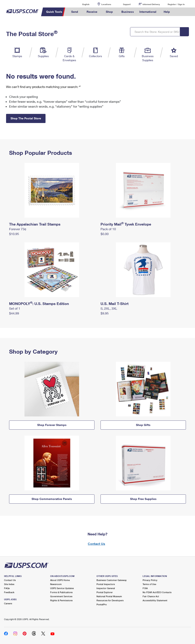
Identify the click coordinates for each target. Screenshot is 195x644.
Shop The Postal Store (26, 118)
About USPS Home (60, 580)
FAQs (7, 588)
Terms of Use (149, 584)
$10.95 (14, 234)
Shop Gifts (143, 425)
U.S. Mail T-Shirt (114, 304)
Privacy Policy (150, 580)
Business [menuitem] (128, 12)
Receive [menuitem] (92, 12)
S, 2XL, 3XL (109, 308)
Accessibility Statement (155, 600)
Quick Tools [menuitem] (54, 12)
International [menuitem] (148, 12)
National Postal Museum (109, 596)
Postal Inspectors (106, 584)
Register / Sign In (176, 4)
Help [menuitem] (167, 12)
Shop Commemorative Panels (52, 499)
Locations (106, 4)
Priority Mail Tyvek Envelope (126, 224)
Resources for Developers (110, 600)
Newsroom (56, 584)
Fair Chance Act (151, 596)
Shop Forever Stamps (52, 425)
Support (127, 4)
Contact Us (96, 544)
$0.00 (105, 234)
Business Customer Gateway (112, 580)
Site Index (9, 584)
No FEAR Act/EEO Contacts (157, 592)
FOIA (145, 588)
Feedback (9, 592)
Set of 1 (15, 308)
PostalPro (102, 604)
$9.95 (105, 313)
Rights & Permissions (61, 600)
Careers (8, 603)
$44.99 (14, 313)
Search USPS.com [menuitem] (180, 12)
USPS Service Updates (62, 588)
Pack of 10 (108, 229)
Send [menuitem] (75, 12)
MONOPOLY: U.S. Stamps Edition (39, 304)
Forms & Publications (61, 592)
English (82, 4)
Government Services (61, 596)
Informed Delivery (151, 4)
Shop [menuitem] (109, 12)
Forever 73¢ (18, 229)
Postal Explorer (105, 592)
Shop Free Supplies (143, 499)
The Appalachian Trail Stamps (35, 224)
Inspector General (106, 588)
